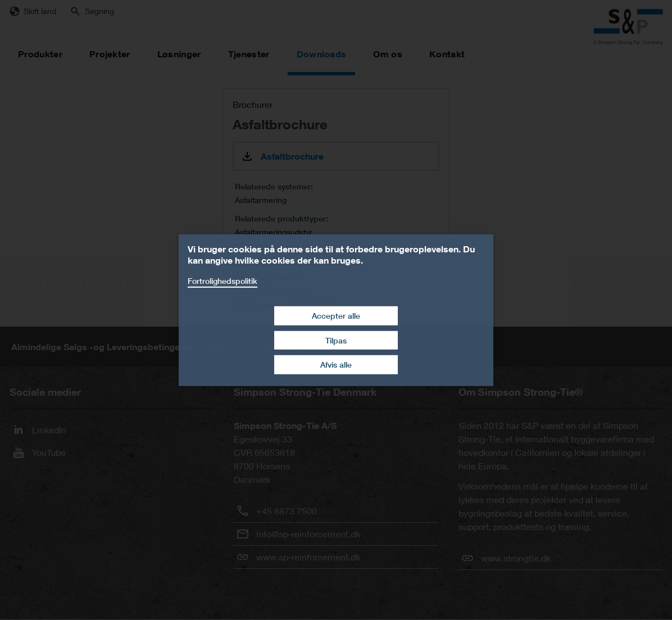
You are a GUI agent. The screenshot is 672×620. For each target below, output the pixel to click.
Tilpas (336, 340)
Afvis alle (336, 365)
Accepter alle (336, 316)
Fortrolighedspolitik (223, 280)
